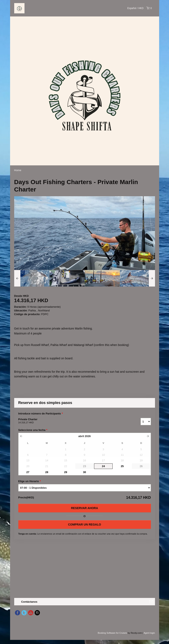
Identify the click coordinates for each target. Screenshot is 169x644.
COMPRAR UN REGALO (84, 524)
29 (66, 472)
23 (84, 466)
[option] (32, 278)
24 (103, 466)
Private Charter (74, 421)
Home (18, 170)
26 (141, 466)
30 (84, 472)
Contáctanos (29, 602)
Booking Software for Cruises (113, 633)
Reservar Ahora (84, 508)
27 (28, 472)
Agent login (149, 633)
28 (47, 472)
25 (122, 466)
